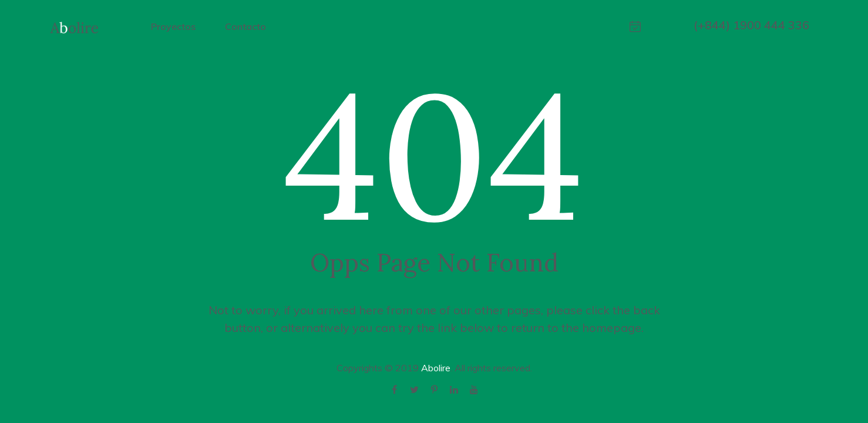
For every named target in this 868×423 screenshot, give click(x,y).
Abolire (436, 368)
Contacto (245, 26)
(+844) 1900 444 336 (751, 25)
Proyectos (173, 26)
